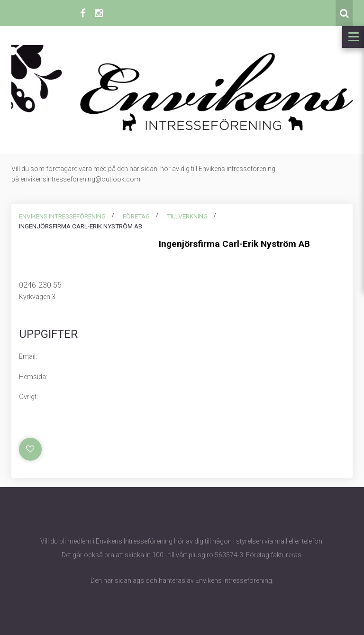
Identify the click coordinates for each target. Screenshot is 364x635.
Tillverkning (187, 216)
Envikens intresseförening (62, 216)
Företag (136, 216)
